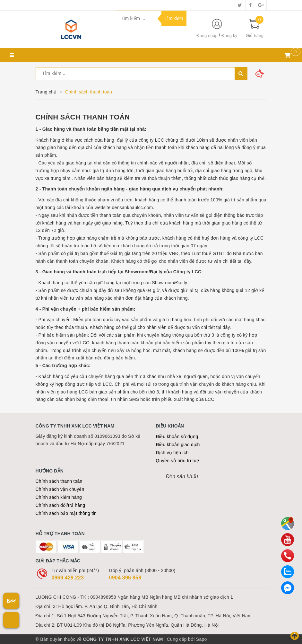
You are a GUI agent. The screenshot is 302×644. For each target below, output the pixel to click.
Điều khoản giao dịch (178, 445)
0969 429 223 (68, 578)
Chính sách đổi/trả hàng (60, 505)
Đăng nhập (207, 35)
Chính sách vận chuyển (60, 489)
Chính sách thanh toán (83, 117)
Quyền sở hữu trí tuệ (178, 461)
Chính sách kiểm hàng (59, 497)
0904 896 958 (125, 578)
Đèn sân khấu (182, 476)
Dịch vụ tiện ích (172, 453)
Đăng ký (229, 35)
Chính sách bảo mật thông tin (66, 513)
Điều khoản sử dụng (177, 437)
